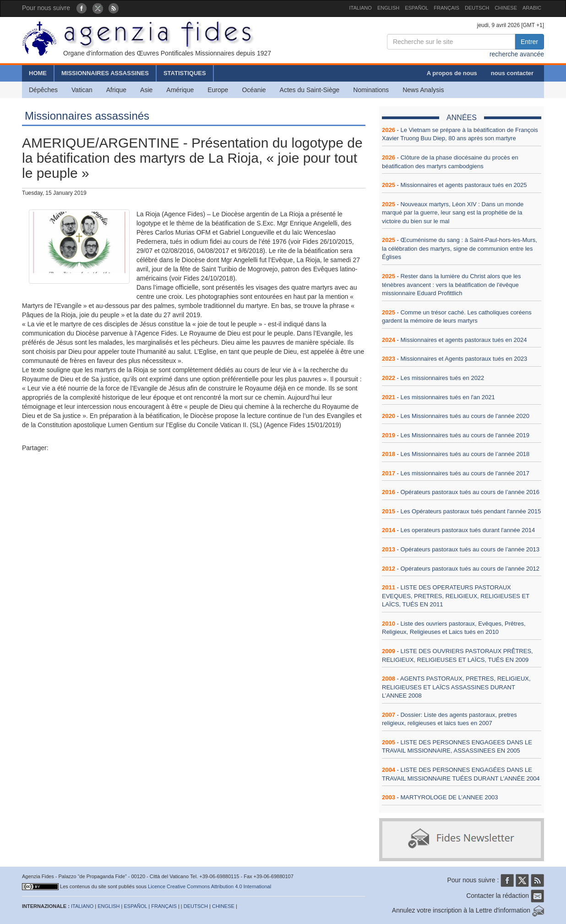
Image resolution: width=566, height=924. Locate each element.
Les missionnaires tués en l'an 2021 (447, 397)
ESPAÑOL (416, 8)
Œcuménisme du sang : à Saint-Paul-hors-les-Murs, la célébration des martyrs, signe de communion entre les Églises (460, 248)
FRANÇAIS (446, 8)
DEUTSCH (477, 8)
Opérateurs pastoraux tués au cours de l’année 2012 (470, 569)
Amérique (180, 90)
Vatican (82, 90)
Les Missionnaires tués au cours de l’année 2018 (465, 454)
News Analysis (423, 90)
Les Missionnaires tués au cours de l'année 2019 (465, 435)
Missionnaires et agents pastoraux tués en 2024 (463, 340)
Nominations (371, 90)
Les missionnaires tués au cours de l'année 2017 (465, 473)
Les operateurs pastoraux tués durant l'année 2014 (468, 530)
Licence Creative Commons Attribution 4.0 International (210, 886)
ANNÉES (462, 118)
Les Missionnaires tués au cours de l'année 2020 (465, 416)
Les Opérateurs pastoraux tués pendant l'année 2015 (471, 511)
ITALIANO (361, 8)
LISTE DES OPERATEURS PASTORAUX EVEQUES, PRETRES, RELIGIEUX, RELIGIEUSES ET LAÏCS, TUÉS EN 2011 (456, 596)
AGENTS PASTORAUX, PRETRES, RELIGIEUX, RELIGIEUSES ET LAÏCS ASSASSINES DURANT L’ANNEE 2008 (456, 687)
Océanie (254, 90)
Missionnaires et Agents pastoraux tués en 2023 (464, 359)
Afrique (116, 90)
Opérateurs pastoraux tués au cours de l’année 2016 (470, 492)
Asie (146, 90)
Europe (218, 90)
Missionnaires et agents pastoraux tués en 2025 (463, 185)
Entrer (529, 42)
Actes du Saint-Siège (310, 90)
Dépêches (43, 90)
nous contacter (512, 73)
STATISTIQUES (185, 73)
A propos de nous (452, 73)
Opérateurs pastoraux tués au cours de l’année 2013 (470, 549)
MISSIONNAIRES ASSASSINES (105, 73)
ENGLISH (388, 8)
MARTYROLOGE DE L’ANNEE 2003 (449, 797)
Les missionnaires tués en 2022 (442, 378)
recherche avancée (517, 54)
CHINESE (506, 8)
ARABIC (532, 8)
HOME (38, 73)
